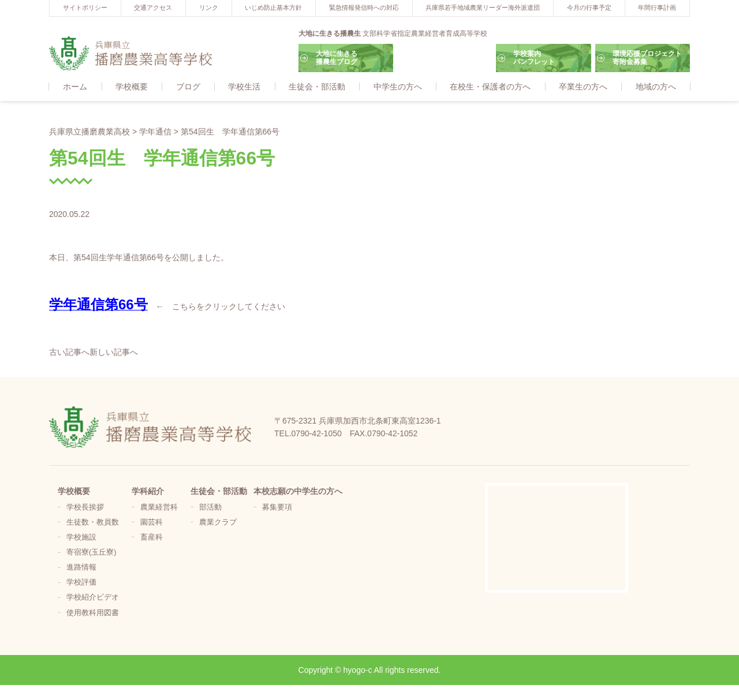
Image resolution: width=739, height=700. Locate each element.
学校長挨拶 (85, 508)
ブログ (188, 87)
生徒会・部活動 (317, 87)
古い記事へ (69, 353)
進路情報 (81, 568)
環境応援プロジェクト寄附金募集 (647, 58)
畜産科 (152, 538)
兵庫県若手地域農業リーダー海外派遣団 (483, 8)
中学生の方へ (398, 87)
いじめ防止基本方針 (273, 8)
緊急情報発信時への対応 (364, 8)
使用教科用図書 (93, 613)
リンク (209, 8)
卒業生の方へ (583, 87)
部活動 (210, 508)
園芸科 (152, 523)
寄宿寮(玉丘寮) (91, 553)
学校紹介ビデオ (93, 598)
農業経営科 (159, 508)
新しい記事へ (114, 353)
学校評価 (81, 583)
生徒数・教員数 (93, 523)
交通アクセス (153, 8)
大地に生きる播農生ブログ (337, 58)
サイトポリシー (85, 8)
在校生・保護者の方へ (490, 87)
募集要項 (277, 508)
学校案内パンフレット (534, 58)
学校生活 (244, 87)
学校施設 (81, 538)
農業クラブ (218, 523)
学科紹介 (148, 492)
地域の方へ (656, 87)
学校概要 (132, 87)
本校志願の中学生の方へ (298, 492)
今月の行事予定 (589, 8)
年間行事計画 (657, 8)
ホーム (75, 87)
